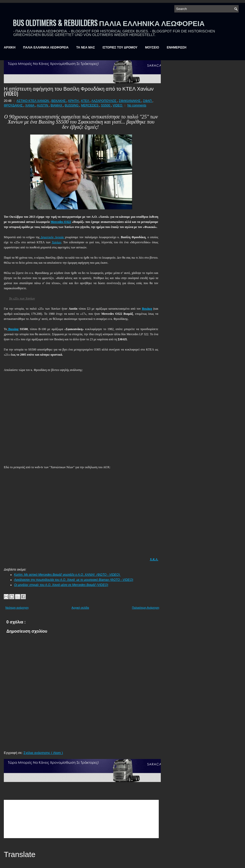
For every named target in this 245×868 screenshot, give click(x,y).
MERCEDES (90, 105)
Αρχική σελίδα (80, 608)
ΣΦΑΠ (148, 101)
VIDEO (118, 105)
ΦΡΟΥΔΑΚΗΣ (14, 105)
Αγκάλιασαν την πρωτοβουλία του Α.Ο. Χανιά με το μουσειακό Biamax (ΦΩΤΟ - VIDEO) (74, 580)
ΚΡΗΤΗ (74, 101)
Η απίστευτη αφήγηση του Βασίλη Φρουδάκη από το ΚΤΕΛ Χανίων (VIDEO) (79, 91)
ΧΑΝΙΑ (30, 105)
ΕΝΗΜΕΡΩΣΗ (176, 47)
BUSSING (72, 105)
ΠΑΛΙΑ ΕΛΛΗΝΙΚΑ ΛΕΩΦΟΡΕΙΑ (46, 47)
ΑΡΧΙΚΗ (10, 47)
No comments (137, 105)
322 (61, 222)
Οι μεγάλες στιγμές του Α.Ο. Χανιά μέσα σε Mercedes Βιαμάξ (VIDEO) (61, 585)
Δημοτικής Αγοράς (52, 237)
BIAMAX (57, 105)
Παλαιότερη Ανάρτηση (146, 608)
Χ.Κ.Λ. (154, 559)
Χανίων (57, 242)
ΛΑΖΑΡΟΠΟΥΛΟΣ (104, 101)
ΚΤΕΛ (85, 101)
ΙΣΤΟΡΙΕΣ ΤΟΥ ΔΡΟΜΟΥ (120, 47)
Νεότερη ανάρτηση (17, 608)
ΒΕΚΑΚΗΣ (59, 101)
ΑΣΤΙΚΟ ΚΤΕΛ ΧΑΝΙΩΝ (33, 101)
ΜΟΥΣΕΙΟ (152, 47)
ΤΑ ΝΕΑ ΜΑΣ (86, 47)
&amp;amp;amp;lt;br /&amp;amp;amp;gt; (81, 819)
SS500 (106, 105)
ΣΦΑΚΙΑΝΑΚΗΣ (130, 101)
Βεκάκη (147, 309)
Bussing (14, 329)
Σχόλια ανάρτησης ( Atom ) (43, 753)
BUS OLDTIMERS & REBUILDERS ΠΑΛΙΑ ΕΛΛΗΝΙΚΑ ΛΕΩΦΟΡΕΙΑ (109, 23)
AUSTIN (43, 105)
